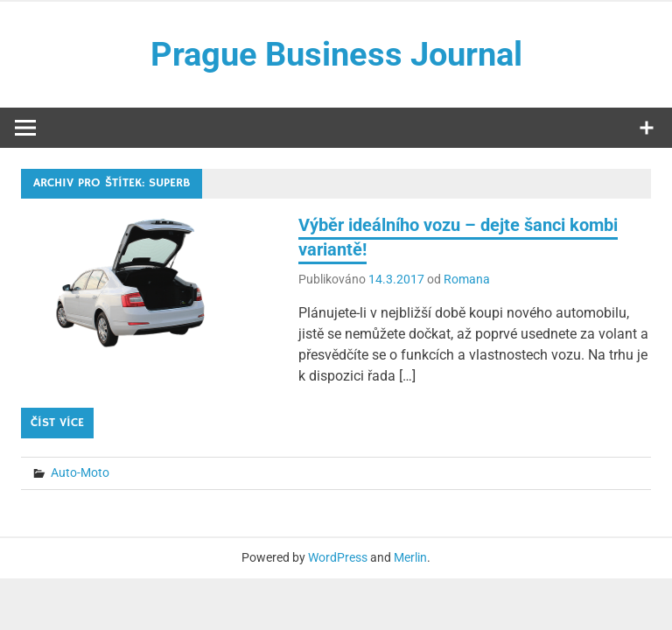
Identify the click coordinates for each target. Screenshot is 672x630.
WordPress (338, 557)
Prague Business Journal (336, 54)
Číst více (57, 423)
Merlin (410, 557)
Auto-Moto (80, 472)
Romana (467, 279)
